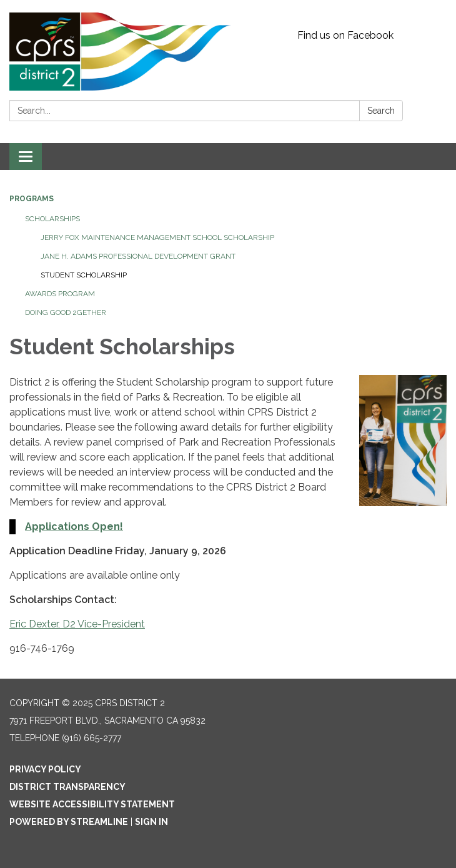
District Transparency (67, 787)
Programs (32, 199)
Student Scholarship (84, 275)
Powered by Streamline (69, 822)
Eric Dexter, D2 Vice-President (77, 624)
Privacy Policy (45, 769)
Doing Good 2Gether (66, 312)
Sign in (151, 822)
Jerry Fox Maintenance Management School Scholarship (157, 237)
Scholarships (52, 219)
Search (381, 111)
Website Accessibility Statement (92, 804)
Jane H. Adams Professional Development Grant (138, 256)
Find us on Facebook (345, 35)
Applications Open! (74, 526)
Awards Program (60, 294)
